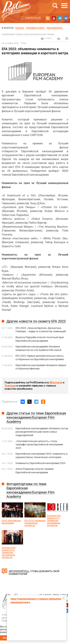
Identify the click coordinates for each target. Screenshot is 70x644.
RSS (48, 18)
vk (66, 18)
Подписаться (33, 18)
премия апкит (35, 28)
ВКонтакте (56, 382)
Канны (20, 28)
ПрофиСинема (8, 34)
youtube (54, 18)
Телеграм (10, 386)
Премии (51, 34)
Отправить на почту (67, 38)
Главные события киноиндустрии (31, 34)
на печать (59, 39)
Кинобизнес (55, 28)
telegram (60, 18)
